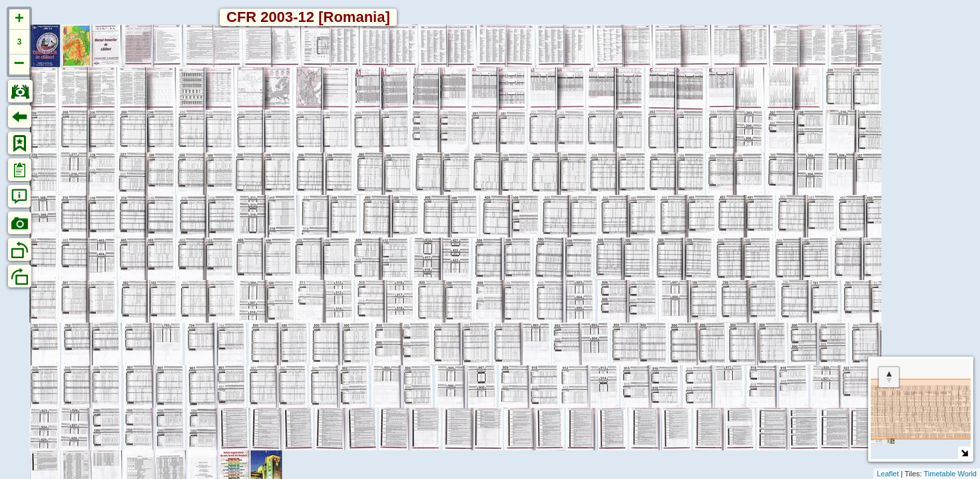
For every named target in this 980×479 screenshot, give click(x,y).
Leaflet (888, 474)
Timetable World (950, 474)
